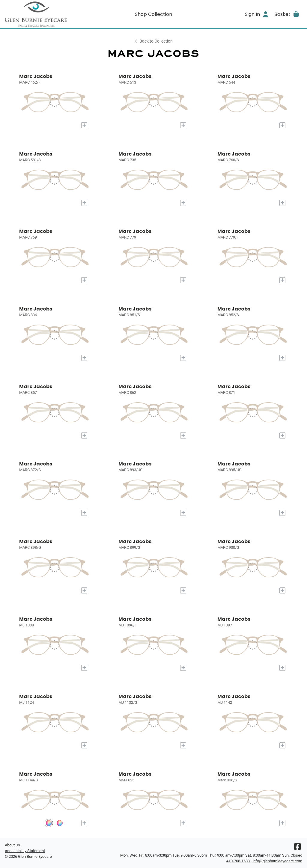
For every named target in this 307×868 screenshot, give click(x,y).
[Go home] (42, 14)
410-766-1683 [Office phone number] (238, 861)
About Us (12, 845)
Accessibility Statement (25, 851)
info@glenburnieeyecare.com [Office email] (277, 861)
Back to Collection (153, 41)
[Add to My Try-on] (84, 125)
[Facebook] (297, 848)
